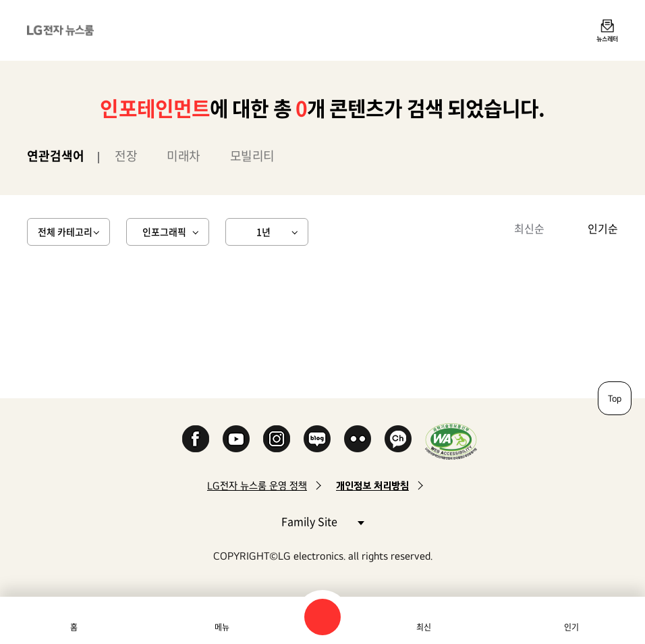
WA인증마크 (451, 441)
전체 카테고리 (65, 232)
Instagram (277, 439)
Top (615, 398)
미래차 (184, 156)
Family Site (322, 521)
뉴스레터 (607, 38)
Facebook (196, 439)
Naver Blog (317, 439)
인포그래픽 (164, 232)
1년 (263, 232)
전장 (126, 156)
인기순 (603, 228)
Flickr (358, 439)
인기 (571, 627)
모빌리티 (252, 156)
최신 (424, 627)
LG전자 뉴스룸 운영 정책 (257, 486)
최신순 (529, 228)
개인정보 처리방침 (372, 486)
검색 (322, 617)
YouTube (236, 439)
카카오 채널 (398, 439)
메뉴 (222, 627)
